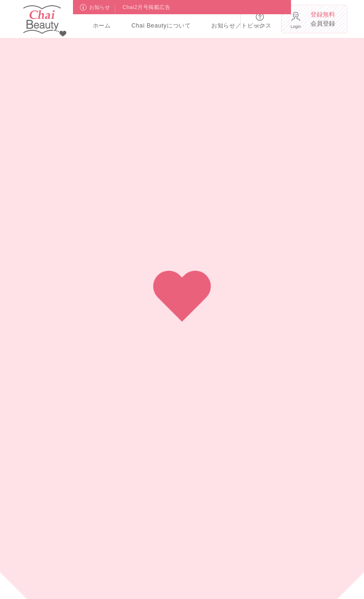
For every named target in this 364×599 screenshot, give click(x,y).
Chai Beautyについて (161, 26)
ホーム (102, 26)
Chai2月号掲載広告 (147, 7)
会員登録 (325, 19)
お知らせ (100, 7)
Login (296, 27)
